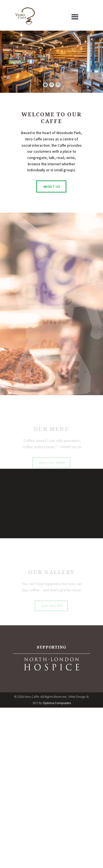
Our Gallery (52, 609)
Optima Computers (57, 703)
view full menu (52, 466)
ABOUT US (52, 187)
